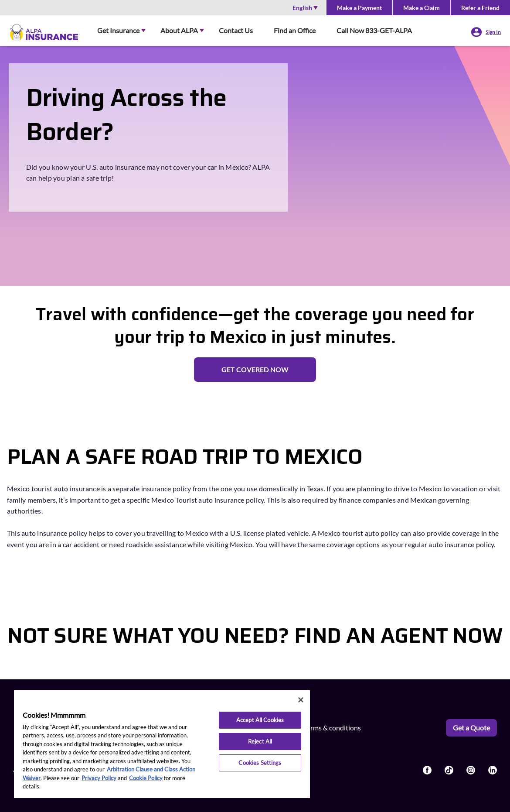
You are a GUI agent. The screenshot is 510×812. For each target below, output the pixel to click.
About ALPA (179, 30)
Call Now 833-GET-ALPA (374, 30)
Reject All (260, 741)
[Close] (301, 700)
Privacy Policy (99, 778)
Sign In (493, 32)
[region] (162, 744)
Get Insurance (118, 30)
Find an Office (295, 30)
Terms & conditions (332, 728)
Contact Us (236, 30)
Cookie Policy (146, 778)
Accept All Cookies (260, 720)
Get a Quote (471, 728)
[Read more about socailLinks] (427, 770)
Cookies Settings (260, 763)
